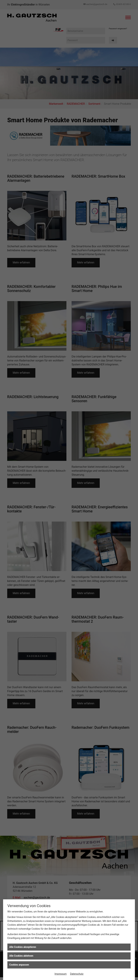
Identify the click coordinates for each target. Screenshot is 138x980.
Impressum (61, 974)
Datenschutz (77, 974)
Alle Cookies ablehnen (21, 956)
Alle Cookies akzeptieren (23, 947)
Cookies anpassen (19, 965)
